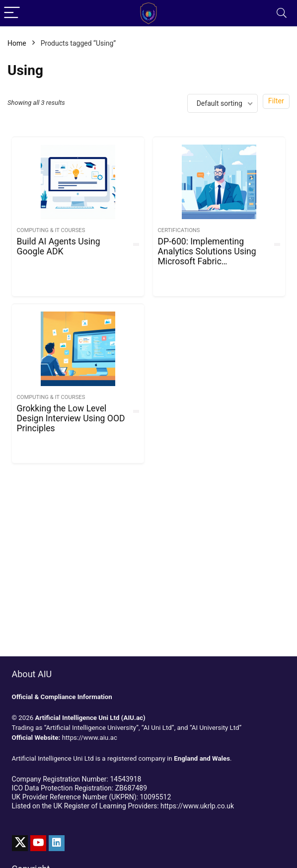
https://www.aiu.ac (90, 738)
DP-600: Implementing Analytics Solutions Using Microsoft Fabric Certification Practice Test (208, 256)
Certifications (179, 230)
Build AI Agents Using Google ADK (59, 246)
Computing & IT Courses (51, 230)
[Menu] (12, 13)
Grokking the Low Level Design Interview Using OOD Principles (71, 418)
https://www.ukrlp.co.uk (197, 806)
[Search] (282, 13)
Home (17, 43)
